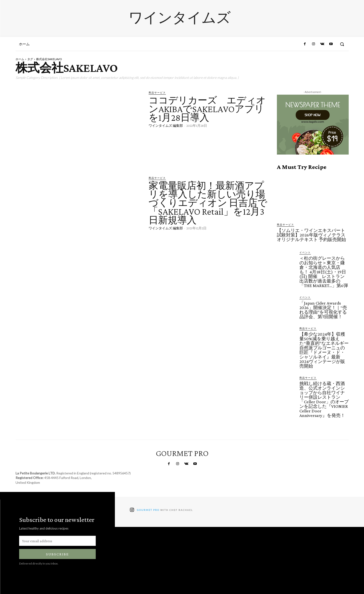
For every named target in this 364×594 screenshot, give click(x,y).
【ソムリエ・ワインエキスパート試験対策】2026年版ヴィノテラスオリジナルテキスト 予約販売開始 (311, 235)
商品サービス (157, 92)
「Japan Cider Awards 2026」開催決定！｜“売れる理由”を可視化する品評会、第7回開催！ (323, 310)
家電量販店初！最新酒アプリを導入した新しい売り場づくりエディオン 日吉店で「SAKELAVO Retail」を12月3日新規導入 (208, 203)
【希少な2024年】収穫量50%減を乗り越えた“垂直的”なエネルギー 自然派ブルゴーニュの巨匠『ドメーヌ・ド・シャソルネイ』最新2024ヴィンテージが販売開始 (324, 350)
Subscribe (57, 554)
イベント (305, 252)
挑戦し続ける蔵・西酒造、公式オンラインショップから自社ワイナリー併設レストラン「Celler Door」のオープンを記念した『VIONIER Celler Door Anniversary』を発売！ (324, 399)
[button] (342, 44)
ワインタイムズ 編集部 (166, 126)
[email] (57, 541)
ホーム (20, 59)
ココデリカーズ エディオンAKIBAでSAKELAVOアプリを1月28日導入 (207, 109)
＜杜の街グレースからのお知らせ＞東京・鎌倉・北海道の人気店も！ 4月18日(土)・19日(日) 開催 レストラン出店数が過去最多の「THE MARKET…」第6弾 (324, 272)
